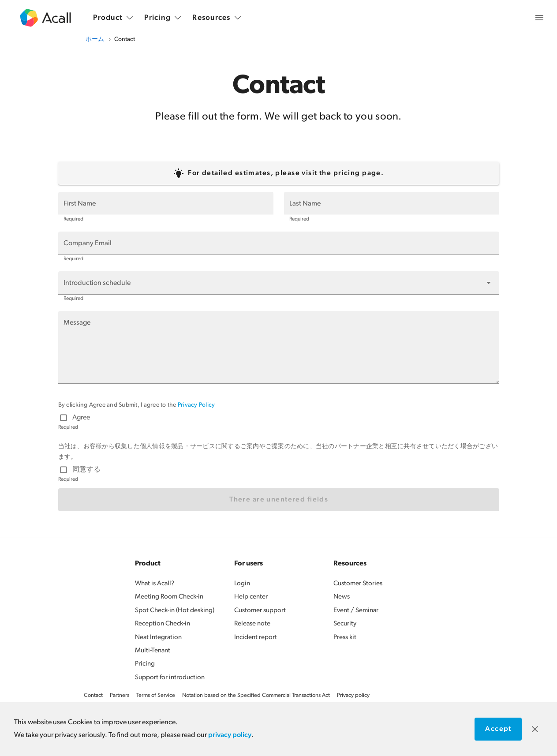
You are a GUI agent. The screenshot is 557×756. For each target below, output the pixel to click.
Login (242, 584)
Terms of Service (156, 695)
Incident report (256, 638)
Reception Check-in (163, 624)
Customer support (260, 611)
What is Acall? (155, 584)
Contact (93, 695)
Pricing (145, 664)
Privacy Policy (196, 405)
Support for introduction (170, 678)
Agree (81, 418)
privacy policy (230, 735)
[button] (279, 283)
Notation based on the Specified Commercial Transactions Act (256, 695)
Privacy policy (353, 695)
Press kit (345, 638)
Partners (120, 695)
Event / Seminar (356, 611)
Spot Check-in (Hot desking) (175, 611)
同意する (86, 470)
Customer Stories (358, 584)
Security (345, 624)
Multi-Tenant (153, 651)
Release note (252, 624)
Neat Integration (158, 638)
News (342, 597)
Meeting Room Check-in (169, 597)
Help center (251, 597)
